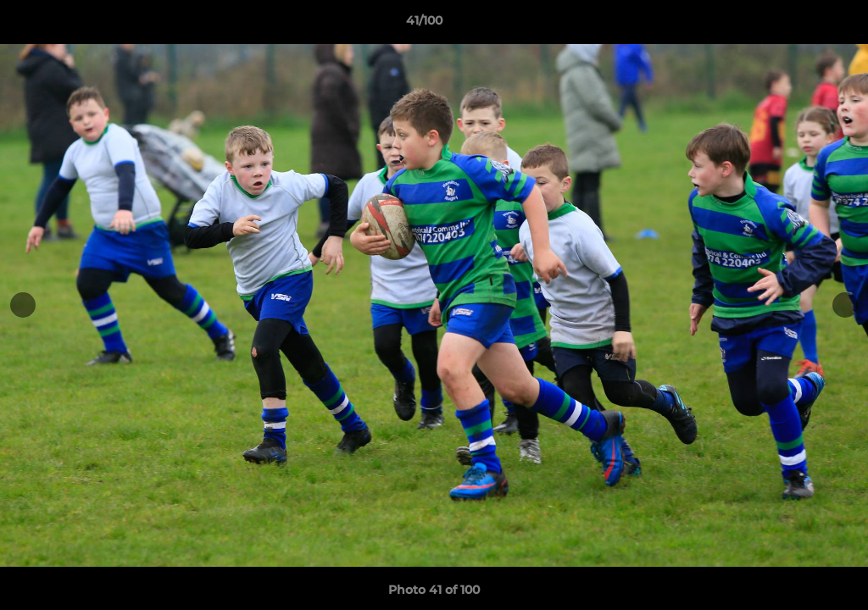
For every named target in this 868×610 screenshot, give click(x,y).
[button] (797, 25)
